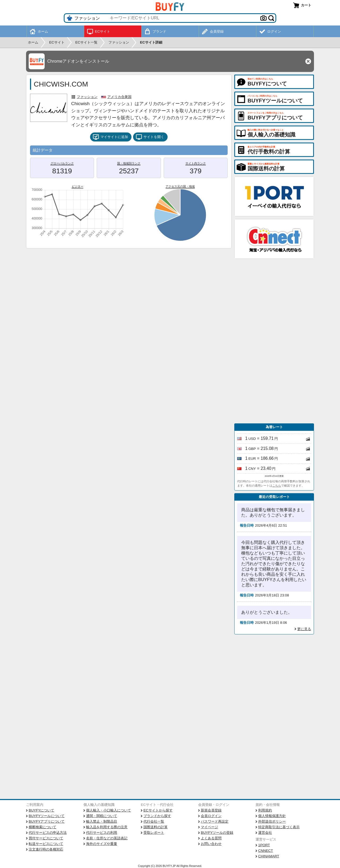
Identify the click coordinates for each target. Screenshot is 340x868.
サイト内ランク (196, 163)
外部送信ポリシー (272, 821)
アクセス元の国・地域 (180, 186)
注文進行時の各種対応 (46, 849)
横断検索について (42, 827)
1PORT (264, 845)
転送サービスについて (46, 844)
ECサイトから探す (158, 810)
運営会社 (265, 833)
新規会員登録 (211, 810)
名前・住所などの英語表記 (107, 838)
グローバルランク (62, 163)
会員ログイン (211, 816)
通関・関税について (102, 816)
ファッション (87, 97)
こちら (277, 485)
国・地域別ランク (129, 163)
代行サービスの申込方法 (48, 833)
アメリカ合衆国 (119, 97)
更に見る (304, 629)
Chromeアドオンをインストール (78, 61)
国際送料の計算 (156, 827)
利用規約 (265, 810)
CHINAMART (269, 856)
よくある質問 (211, 838)
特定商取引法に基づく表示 (279, 827)
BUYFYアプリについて (47, 821)
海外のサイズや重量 (102, 844)
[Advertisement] (274, 341)
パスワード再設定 (215, 821)
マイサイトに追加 (110, 137)
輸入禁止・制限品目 (102, 821)
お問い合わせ (211, 844)
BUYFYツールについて (47, 816)
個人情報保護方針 (272, 816)
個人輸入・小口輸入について (109, 810)
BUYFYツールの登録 (217, 833)
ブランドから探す (157, 816)
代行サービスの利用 (102, 833)
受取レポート (154, 833)
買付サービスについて (46, 838)
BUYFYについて (41, 810)
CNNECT (266, 851)
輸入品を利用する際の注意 (107, 827)
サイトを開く (150, 137)
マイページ (209, 827)
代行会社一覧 (154, 821)
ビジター (78, 186)
